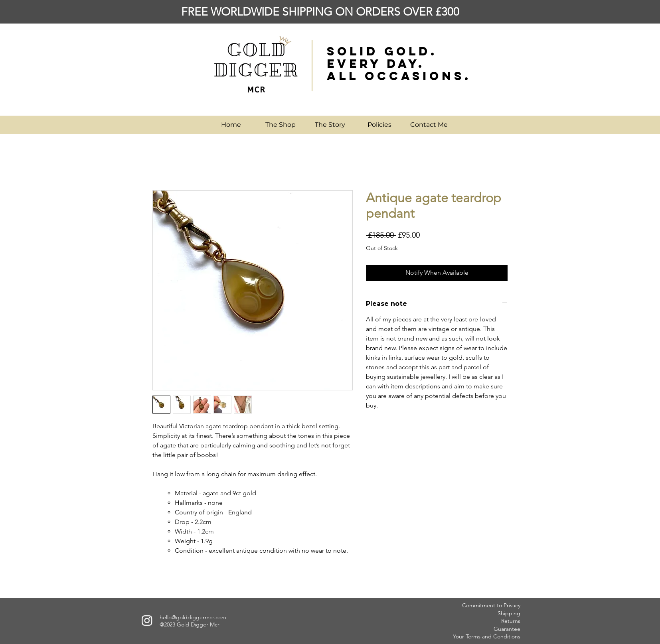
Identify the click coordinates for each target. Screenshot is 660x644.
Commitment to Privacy (491, 605)
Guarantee (507, 629)
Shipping (509, 613)
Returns (511, 621)
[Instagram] (147, 620)
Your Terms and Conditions (487, 636)
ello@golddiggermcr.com (195, 617)
